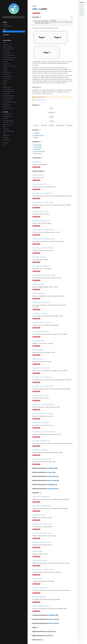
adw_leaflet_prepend (38, 350)
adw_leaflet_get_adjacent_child (41, 184)
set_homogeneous (7, 100)
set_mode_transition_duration (9, 102)
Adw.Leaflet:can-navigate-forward (42, 506)
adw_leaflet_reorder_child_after (41, 368)
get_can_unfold (6, 51)
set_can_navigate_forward (9, 92)
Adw (5, 22)
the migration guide (40, 100)
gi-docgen (6, 144)
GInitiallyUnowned (39, 135)
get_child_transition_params (9, 55)
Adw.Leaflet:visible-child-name (41, 606)
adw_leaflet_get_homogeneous (41, 266)
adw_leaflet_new (37, 162)
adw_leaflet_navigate (38, 341)
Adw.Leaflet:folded (38, 551)
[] (31, 17)
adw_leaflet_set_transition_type (41, 441)
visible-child (6, 137)
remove (5, 85)
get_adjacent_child (7, 45)
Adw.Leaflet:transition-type (40, 588)
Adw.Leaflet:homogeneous (40, 560)
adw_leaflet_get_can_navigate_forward (43, 202)
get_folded (5, 62)
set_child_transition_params (9, 96)
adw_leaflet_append (38, 175)
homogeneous (6, 129)
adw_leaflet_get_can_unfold (40, 211)
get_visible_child (7, 74)
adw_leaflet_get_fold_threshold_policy (43, 248)
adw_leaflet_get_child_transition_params (43, 230)
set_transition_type (7, 104)
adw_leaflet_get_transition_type (41, 302)
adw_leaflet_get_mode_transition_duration (44, 275)
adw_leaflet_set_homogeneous (41, 423)
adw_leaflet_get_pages (39, 293)
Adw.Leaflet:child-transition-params (42, 524)
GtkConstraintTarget (39, 152)
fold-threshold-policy (8, 125)
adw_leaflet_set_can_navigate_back (42, 377)
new (4, 37)
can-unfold (5, 118)
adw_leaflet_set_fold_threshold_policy (43, 414)
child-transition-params (8, 120)
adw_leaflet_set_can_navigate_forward (43, 386)
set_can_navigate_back (8, 89)
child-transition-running (8, 123)
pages (4, 133)
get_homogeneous (7, 64)
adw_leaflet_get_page (38, 284)
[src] (71, 17)
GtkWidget (37, 133)
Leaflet (5, 32)
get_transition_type (7, 72)
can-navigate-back (7, 114)
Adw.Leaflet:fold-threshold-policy (42, 542)
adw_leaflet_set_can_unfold (40, 395)
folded (4, 127)
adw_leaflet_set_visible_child (40, 450)
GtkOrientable (38, 154)
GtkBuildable (37, 149)
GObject (36, 137)
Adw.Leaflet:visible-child (39, 597)
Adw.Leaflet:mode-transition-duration (43, 570)
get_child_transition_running (9, 57)
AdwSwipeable (38, 145)
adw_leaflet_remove (38, 359)
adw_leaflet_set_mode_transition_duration (44, 432)
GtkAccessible (38, 147)
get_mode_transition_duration (9, 66)
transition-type (6, 135)
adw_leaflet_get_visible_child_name (42, 322)
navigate (5, 81)
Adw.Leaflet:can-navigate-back (41, 497)
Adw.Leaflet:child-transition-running (42, 533)
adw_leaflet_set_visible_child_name (42, 459)
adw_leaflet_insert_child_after (41, 332)
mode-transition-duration (9, 131)
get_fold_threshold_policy (9, 60)
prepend (5, 83)
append (5, 43)
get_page (5, 68)
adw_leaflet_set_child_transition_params (43, 404)
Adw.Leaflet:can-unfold (39, 515)
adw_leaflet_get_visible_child (40, 313)
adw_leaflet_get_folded (39, 257)
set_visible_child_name (8, 109)
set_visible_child (6, 106)
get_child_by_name (7, 53)
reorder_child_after (7, 87)
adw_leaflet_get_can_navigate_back (42, 193)
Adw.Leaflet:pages (37, 579)
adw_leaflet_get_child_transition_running (43, 239)
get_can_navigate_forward (9, 49)
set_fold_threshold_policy (8, 98)
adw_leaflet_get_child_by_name (41, 221)
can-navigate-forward (8, 116)
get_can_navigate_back (8, 47)
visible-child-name (7, 140)
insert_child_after (7, 79)
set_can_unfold (6, 94)
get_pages (5, 70)
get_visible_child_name (8, 77)
